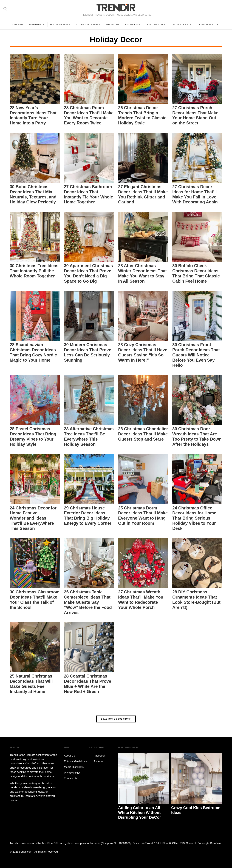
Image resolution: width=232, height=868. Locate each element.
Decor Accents (183, 25)
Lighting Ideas (157, 25)
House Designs (61, 25)
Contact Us (70, 778)
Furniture (114, 25)
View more (208, 25)
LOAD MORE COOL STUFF (116, 719)
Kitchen (18, 25)
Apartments (37, 25)
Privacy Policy (72, 773)
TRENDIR (116, 8)
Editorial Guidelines (75, 761)
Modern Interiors (89, 25)
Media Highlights (74, 767)
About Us (69, 756)
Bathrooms (134, 25)
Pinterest (97, 761)
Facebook (97, 756)
